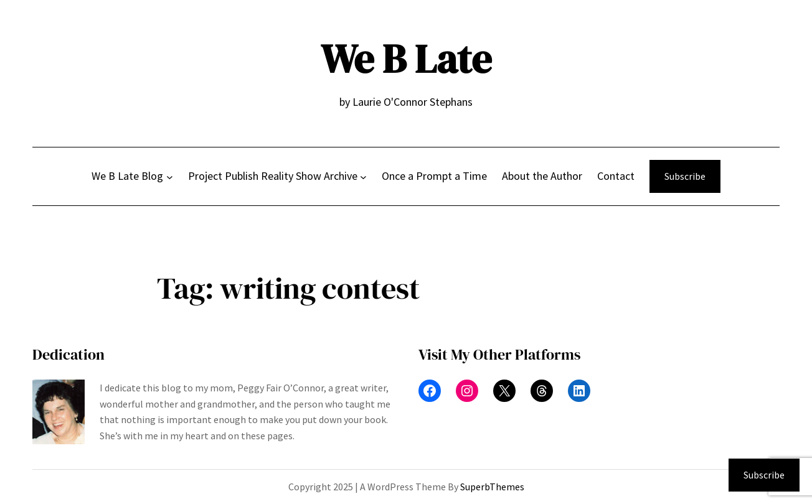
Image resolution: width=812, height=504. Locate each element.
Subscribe (685, 176)
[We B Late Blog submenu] (170, 176)
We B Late (406, 59)
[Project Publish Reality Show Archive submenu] (363, 176)
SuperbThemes (492, 487)
